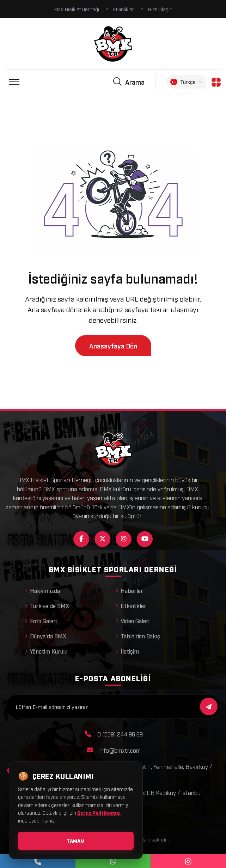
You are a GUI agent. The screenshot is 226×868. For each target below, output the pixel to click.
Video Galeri (133, 621)
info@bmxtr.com (120, 750)
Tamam (76, 841)
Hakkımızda (43, 590)
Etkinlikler (124, 9)
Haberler (129, 590)
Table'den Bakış (138, 636)
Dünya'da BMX (46, 636)
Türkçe (186, 82)
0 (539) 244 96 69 (120, 734)
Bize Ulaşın (160, 9)
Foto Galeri (41, 621)
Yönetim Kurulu (46, 651)
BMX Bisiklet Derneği (76, 9)
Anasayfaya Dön (113, 346)
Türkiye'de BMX (47, 606)
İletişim (127, 651)
